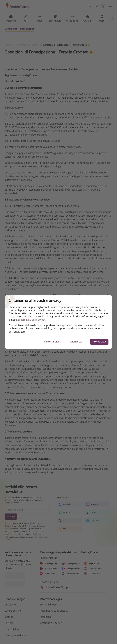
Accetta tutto (99, 342)
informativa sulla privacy (32, 320)
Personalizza (76, 342)
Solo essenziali (52, 342)
